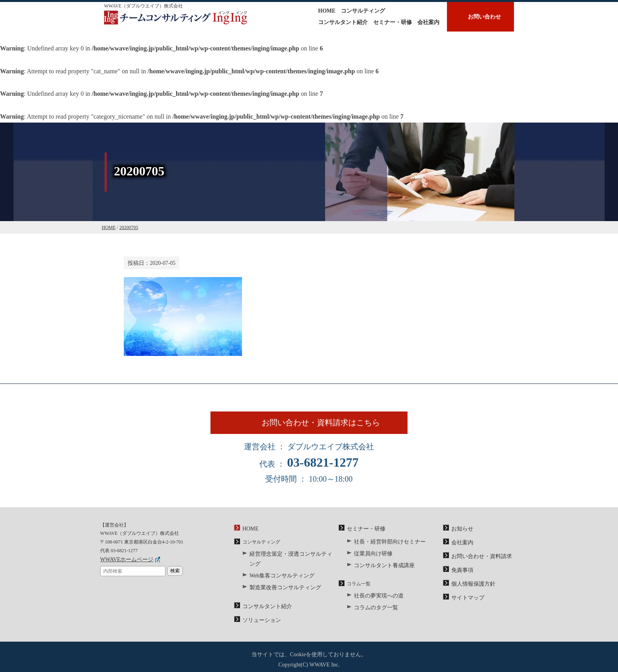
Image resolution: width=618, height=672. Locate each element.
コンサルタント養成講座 (380, 571)
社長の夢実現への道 (375, 600)
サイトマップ (465, 601)
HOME (327, 11)
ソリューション (259, 613)
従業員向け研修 (370, 560)
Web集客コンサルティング (277, 573)
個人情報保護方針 (470, 588)
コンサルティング (363, 11)
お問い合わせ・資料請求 (477, 563)
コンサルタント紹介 (343, 22)
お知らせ (461, 538)
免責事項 (461, 575)
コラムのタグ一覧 (373, 611)
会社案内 (428, 22)
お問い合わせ (484, 17)
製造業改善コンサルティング (280, 583)
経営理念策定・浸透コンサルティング (290, 562)
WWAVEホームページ (123, 569)
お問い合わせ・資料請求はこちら (328, 428)
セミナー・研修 (393, 22)
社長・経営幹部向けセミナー (385, 550)
